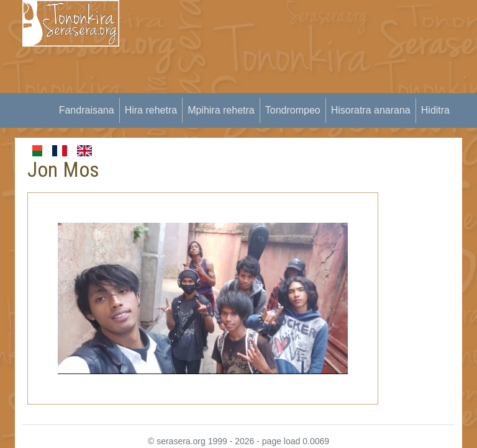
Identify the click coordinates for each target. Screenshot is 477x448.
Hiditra (435, 110)
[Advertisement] (306, 87)
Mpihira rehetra (221, 110)
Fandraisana (87, 110)
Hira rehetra (151, 110)
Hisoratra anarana (371, 110)
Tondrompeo (293, 110)
